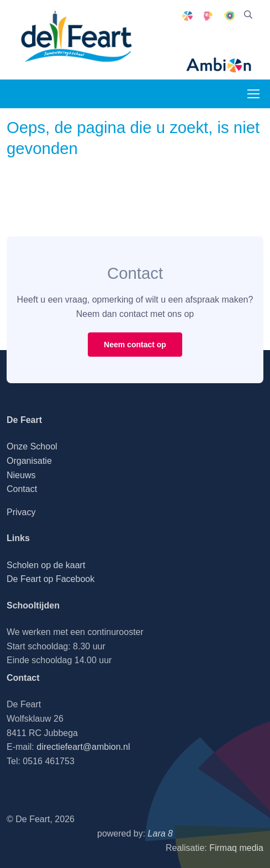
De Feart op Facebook (51, 579)
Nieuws (21, 475)
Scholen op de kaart (46, 565)
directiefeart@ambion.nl (83, 747)
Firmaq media (236, 848)
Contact (22, 489)
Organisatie (29, 461)
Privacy (21, 512)
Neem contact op (135, 345)
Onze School (32, 446)
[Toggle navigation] (253, 94)
